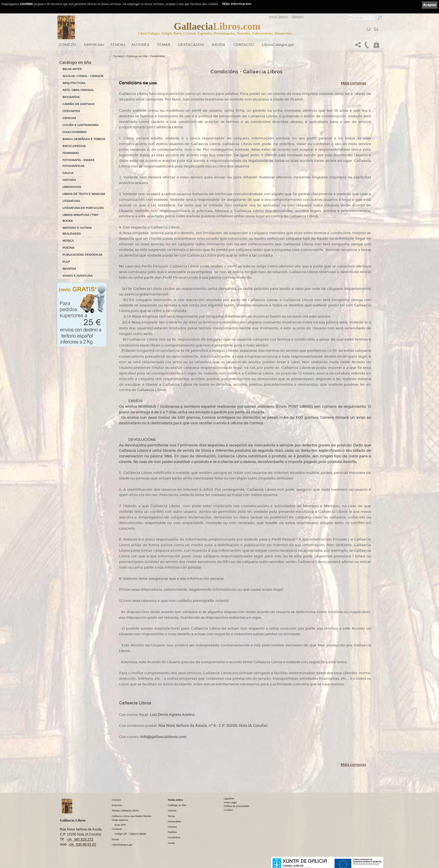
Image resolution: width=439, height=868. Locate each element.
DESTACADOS (191, 45)
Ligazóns (229, 799)
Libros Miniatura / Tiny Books (80, 218)
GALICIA (68, 173)
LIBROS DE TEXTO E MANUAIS (84, 194)
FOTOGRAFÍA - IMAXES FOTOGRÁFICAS (78, 163)
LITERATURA (71, 201)
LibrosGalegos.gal (278, 45)
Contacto (244, 45)
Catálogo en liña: (76, 62)
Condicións (157, 56)
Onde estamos (120, 820)
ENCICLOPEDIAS (74, 146)
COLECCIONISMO (74, 132)
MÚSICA (68, 241)
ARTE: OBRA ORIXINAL (78, 90)
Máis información (237, 4)
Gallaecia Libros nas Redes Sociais (132, 816)
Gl (368, 29)
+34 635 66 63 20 (82, 844)
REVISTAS (69, 269)
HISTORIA (69, 180)
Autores (140, 45)
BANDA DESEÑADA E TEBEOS (84, 139)
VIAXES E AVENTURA (77, 276)
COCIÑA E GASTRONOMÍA (80, 125)
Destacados (174, 822)
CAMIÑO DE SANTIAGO (79, 104)
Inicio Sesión (278, 17)
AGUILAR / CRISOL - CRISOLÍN (83, 76)
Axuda (219, 45)
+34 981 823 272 (80, 839)
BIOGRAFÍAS (71, 97)
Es (376, 29)
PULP (66, 262)
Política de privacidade (236, 806)
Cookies (228, 810)
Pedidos (172, 832)
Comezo (68, 45)
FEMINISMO (71, 153)
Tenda (117, 45)
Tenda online (175, 800)
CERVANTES (71, 111)
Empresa (93, 45)
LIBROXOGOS (72, 187)
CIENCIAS (69, 118)
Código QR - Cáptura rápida (130, 834)
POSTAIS (68, 248)
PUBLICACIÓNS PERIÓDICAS (82, 255)
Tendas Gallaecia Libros (125, 811)
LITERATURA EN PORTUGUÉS (83, 208)
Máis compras (353, 83)
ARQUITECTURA (74, 83)
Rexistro (298, 17)
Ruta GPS (120, 825)
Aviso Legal (230, 802)
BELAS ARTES (72, 69)
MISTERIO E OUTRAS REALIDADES (77, 231)
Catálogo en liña (137, 56)
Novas (115, 839)
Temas (164, 45)
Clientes (172, 827)
